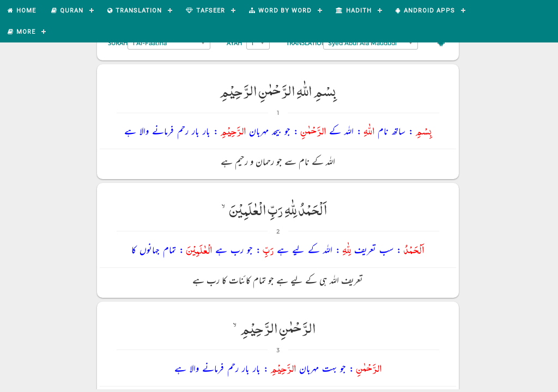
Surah (118, 43)
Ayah (234, 43)
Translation (306, 43)
